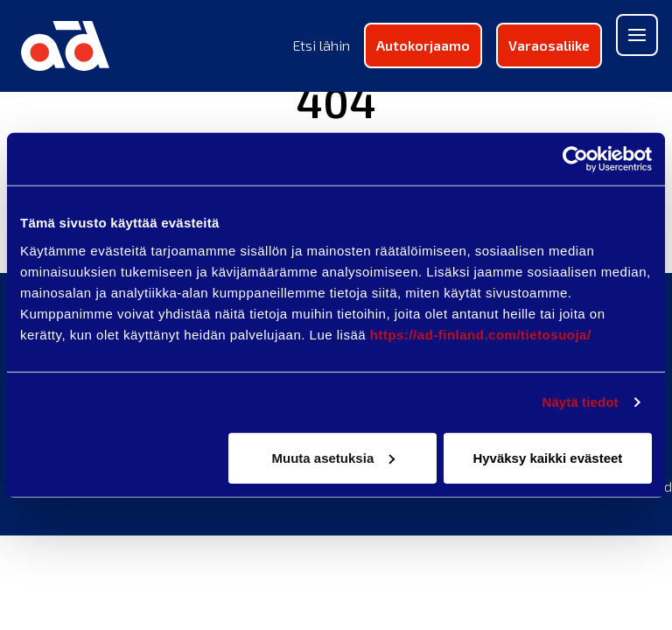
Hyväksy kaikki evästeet (547, 457)
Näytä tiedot (581, 402)
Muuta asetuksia (334, 457)
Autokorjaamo (423, 45)
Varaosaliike (549, 45)
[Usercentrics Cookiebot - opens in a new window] (575, 159)
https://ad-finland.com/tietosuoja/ (481, 334)
